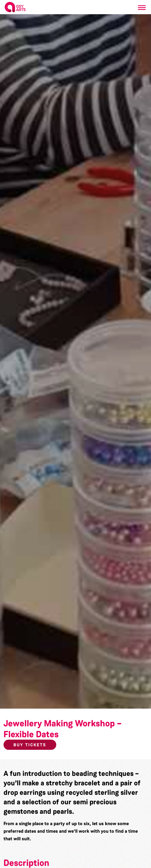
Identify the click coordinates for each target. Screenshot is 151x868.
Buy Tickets (30, 745)
